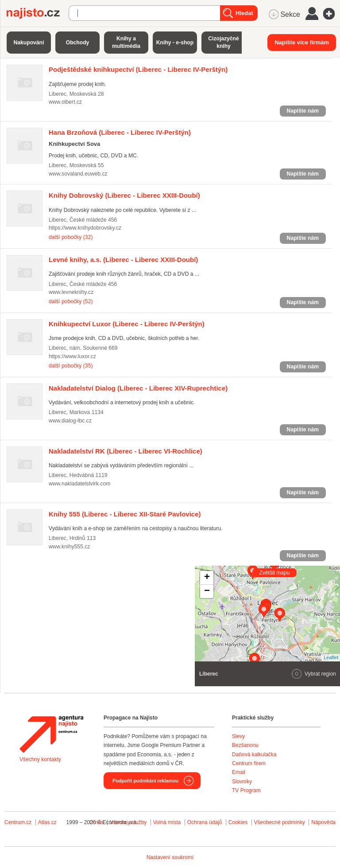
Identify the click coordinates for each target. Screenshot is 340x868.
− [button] (207, 591)
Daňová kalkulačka (254, 755)
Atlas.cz (47, 822)
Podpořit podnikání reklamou (145, 781)
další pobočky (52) (71, 301)
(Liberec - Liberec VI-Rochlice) (126, 451)
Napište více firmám (302, 42)
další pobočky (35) (71, 366)
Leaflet (331, 657)
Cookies (238, 822)
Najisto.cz (38, 13)
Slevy (238, 736)
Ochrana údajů (205, 822)
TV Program (246, 790)
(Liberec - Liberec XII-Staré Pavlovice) (125, 514)
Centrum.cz (18, 822)
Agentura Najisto (51, 734)
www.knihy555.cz (69, 547)
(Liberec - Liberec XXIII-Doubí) (124, 195)
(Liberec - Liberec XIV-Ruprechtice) (138, 388)
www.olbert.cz (65, 102)
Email (239, 772)
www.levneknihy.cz (71, 292)
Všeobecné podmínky (280, 822)
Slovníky (242, 782)
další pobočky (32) (71, 237)
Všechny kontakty (40, 759)
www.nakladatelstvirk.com (79, 484)
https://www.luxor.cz (72, 356)
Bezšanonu (245, 745)
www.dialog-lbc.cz (70, 421)
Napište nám (303, 111)
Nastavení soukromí (170, 857)
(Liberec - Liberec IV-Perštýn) (138, 69)
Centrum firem (249, 763)
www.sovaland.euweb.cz (78, 174)
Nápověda (323, 822)
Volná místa (167, 822)
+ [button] (207, 578)
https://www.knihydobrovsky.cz (85, 228)
